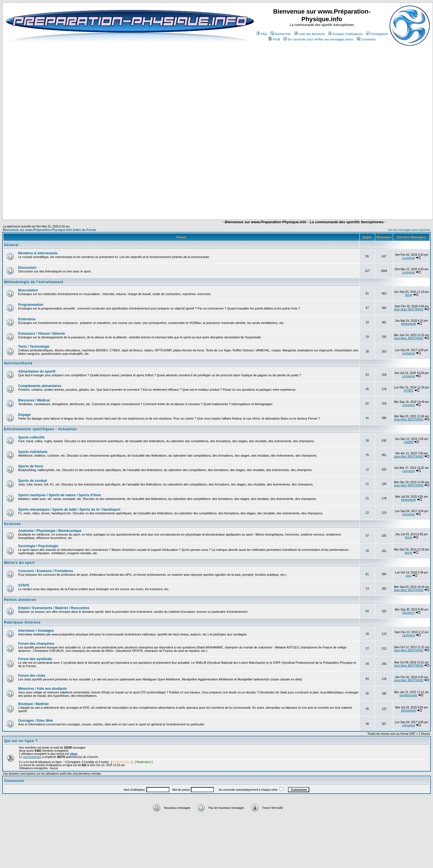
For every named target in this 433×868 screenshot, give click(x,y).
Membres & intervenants (38, 253)
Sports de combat (32, 481)
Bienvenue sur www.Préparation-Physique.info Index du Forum (50, 230)
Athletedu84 (409, 324)
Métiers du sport (19, 563)
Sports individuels (33, 452)
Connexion (366, 39)
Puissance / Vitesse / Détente (41, 334)
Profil (274, 39)
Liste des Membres (310, 34)
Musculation (28, 290)
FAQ (262, 34)
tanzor (409, 553)
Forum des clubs (32, 676)
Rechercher (281, 34)
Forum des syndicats (35, 659)
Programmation (31, 305)
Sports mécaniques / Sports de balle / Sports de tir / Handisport (69, 510)
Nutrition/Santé (18, 363)
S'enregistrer (377, 34)
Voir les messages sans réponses (409, 230)
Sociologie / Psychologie (38, 546)
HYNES (409, 391)
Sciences (12, 524)
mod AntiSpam (32, 757)
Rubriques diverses (22, 622)
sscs (409, 576)
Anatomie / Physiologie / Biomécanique (50, 531)
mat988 (409, 442)
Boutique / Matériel (33, 704)
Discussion (27, 268)
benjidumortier (409, 695)
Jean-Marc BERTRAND (409, 309)
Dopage (24, 415)
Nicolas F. (409, 613)
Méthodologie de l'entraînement (34, 282)
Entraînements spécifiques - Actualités (40, 429)
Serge (409, 295)
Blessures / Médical (34, 400)
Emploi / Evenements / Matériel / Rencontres (54, 608)
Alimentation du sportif (37, 371)
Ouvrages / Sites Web (36, 721)
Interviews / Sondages (36, 631)
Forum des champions (36, 644)
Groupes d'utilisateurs (345, 34)
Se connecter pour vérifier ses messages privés (318, 39)
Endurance (27, 319)
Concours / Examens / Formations (46, 571)
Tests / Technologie (34, 347)
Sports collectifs (31, 437)
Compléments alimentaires (40, 386)
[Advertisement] (181, 203)
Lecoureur (409, 258)
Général (11, 245)
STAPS (24, 585)
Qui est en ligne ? (21, 741)
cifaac (74, 754)
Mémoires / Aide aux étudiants (42, 689)
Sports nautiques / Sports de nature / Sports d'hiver (60, 495)
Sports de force (31, 466)
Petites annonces (20, 600)
